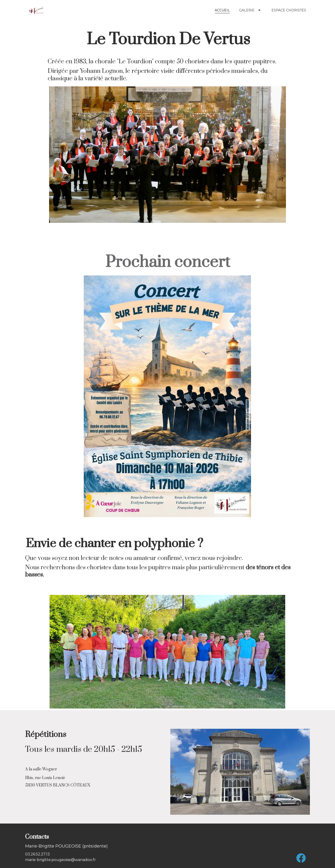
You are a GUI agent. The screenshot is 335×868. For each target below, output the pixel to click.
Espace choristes (289, 10)
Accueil (222, 10)
